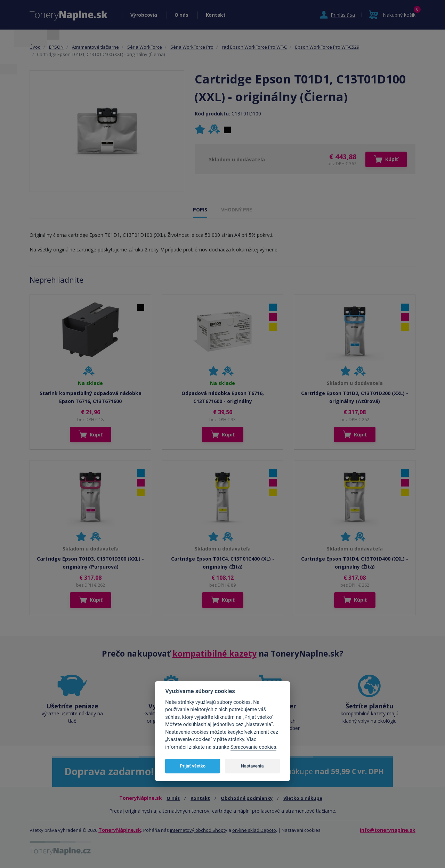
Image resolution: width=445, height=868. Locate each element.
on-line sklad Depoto (254, 830)
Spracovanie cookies (253, 747)
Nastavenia (252, 766)
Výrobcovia (144, 15)
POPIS (200, 210)
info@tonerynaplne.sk (388, 830)
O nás (181, 15)
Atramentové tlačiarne (95, 47)
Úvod (35, 47)
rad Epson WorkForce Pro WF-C (254, 47)
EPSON (56, 47)
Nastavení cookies (301, 830)
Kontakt (216, 15)
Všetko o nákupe (303, 798)
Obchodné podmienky (247, 798)
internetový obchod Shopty (199, 830)
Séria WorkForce (145, 47)
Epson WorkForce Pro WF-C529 (327, 47)
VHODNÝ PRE (237, 210)
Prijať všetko (193, 766)
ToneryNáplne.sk (120, 830)
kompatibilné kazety (215, 653)
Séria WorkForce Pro (192, 47)
